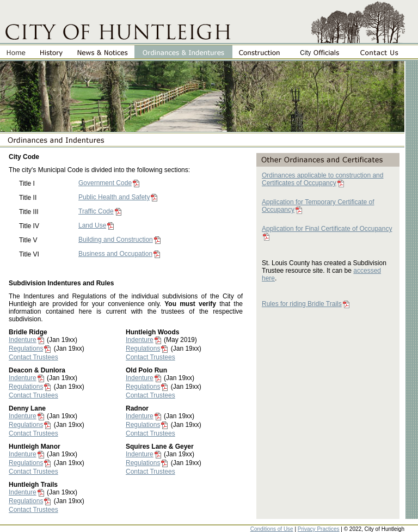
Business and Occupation (115, 254)
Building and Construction (116, 240)
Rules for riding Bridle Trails (302, 304)
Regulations (26, 348)
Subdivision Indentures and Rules (61, 283)
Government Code (105, 183)
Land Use (92, 225)
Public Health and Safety (114, 197)
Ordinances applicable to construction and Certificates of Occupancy (322, 179)
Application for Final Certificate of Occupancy (327, 229)
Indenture (23, 340)
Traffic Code (96, 211)
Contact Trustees (33, 357)
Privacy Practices (319, 529)
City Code (24, 157)
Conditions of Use (272, 529)
